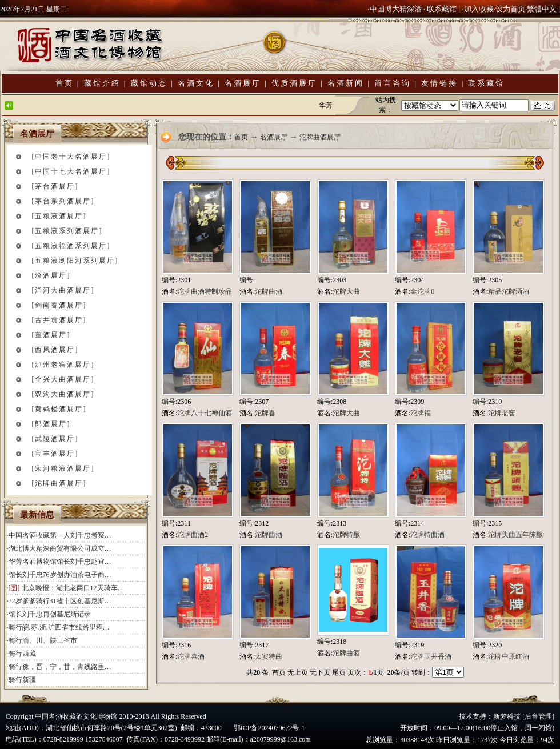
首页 (65, 83)
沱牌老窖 (502, 413)
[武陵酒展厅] (55, 439)
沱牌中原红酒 (509, 656)
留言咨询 (393, 83)
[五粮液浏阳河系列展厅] (75, 261)
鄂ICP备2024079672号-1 (269, 728)
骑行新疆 (22, 680)
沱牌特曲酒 (427, 535)
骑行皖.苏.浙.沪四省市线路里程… (59, 627)
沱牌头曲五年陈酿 (515, 535)
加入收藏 (479, 9)
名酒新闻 (346, 83)
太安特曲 (269, 656)
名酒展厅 (243, 83)
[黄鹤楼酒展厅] (59, 409)
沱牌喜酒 (191, 656)
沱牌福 (421, 413)
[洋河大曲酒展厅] (63, 290)
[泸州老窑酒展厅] (63, 365)
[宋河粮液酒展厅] (63, 468)
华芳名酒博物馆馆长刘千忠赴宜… (60, 562)
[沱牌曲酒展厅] (59, 483)
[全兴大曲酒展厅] (63, 379)
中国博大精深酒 (396, 9)
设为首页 (510, 9)
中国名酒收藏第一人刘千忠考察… (60, 535)
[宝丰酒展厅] (55, 454)
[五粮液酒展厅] (59, 216)
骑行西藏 (22, 654)
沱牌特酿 (346, 535)
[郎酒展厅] (51, 424)
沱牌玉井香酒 (431, 656)
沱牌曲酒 (269, 535)
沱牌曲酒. (269, 291)
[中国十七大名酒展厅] (71, 171)
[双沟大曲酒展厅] (63, 394)
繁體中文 (542, 9)
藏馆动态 (149, 83)
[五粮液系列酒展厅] (67, 231)
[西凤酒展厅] (55, 350)
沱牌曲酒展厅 (320, 137)
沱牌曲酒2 (193, 535)
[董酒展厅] (51, 335)
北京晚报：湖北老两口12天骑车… (73, 588)
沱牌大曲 (346, 291)
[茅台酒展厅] (55, 186)
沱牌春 (265, 413)
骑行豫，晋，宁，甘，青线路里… (60, 667)
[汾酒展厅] (51, 275)
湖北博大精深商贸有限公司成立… (60, 548)
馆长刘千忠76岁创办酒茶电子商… (60, 575)
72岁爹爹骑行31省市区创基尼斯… (60, 601)
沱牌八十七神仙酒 (205, 413)
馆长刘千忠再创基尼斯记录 (50, 614)
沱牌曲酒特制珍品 (205, 291)
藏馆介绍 (102, 83)
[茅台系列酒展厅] (63, 201)
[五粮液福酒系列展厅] (71, 246)
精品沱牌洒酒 (509, 291)
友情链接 (439, 83)
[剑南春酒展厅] (59, 305)
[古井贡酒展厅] (59, 320)
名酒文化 (196, 83)
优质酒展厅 (294, 83)
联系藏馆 (442, 9)
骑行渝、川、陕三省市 (43, 640)
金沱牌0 (422, 291)
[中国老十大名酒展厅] (71, 157)
